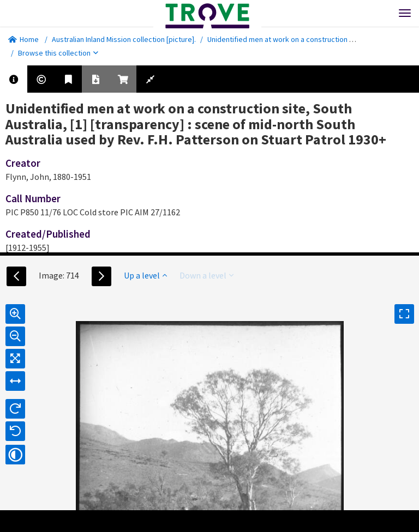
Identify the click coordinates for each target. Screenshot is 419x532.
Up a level (145, 275)
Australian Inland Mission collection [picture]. (124, 39)
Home (23, 39)
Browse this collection (58, 53)
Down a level (206, 275)
